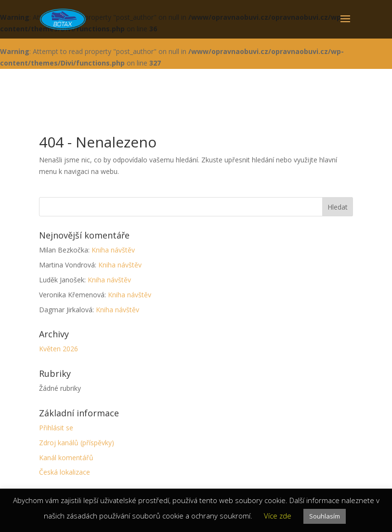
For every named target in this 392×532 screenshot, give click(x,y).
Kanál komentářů (66, 458)
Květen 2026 (59, 349)
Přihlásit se (56, 428)
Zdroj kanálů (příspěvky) (77, 443)
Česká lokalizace (65, 472)
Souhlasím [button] (325, 516)
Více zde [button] (278, 516)
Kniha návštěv (113, 250)
